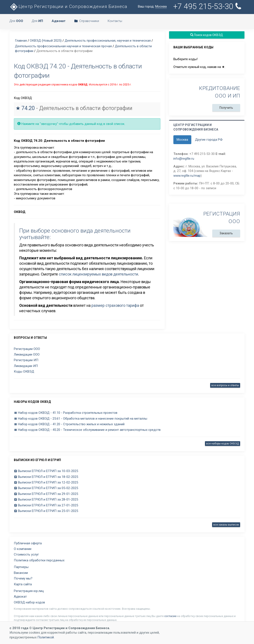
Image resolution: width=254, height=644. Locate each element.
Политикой (46, 637)
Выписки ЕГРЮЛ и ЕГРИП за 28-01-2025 (46, 499)
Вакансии (21, 573)
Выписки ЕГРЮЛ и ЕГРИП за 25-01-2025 (46, 511)
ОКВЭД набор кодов (29, 602)
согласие (170, 616)
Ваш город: (152, 7)
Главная (21, 41)
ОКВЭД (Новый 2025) (46, 41)
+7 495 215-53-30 (208, 6)
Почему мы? (23, 578)
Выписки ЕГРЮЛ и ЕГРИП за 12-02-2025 (46, 482)
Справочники (87, 21)
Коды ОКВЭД (24, 372)
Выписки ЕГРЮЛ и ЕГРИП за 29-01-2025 (46, 494)
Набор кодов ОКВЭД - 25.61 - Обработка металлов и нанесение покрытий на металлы (81, 419)
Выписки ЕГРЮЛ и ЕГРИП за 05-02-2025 (46, 488)
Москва (182, 140)
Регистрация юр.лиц (29, 591)
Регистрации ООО (27, 349)
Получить (226, 108)
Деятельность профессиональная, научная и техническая (108, 41)
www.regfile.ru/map (187, 176)
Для (16, 21)
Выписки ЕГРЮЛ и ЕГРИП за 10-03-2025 (46, 471)
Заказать (226, 233)
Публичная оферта (28, 543)
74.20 (28, 108)
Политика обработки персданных (39, 560)
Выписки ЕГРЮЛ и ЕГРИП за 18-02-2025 (46, 477)
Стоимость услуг (26, 554)
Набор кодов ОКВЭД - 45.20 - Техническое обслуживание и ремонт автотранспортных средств (87, 430)
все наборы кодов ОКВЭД (223, 444)
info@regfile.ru (184, 159)
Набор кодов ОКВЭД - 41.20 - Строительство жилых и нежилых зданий (69, 424)
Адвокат (20, 597)
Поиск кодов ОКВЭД (207, 35)
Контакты (115, 21)
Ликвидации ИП (26, 366)
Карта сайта (23, 584)
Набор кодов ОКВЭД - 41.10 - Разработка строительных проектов (66, 413)
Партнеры (21, 567)
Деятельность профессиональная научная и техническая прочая (63, 46)
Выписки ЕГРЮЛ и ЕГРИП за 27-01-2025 (46, 505)
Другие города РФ (209, 140)
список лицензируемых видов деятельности (98, 274)
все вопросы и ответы (225, 385)
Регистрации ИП (26, 360)
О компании (23, 549)
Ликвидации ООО (27, 354)
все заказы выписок (226, 525)
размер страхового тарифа (115, 305)
